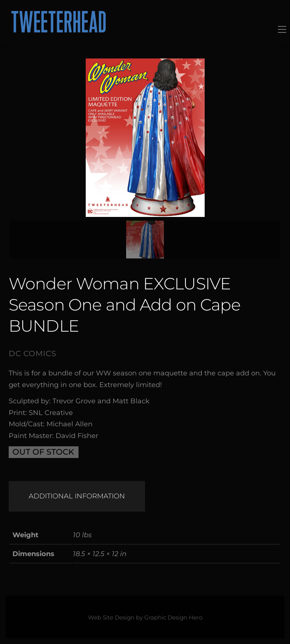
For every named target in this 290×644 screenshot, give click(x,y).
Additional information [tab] (77, 496)
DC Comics (32, 354)
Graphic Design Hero (173, 618)
